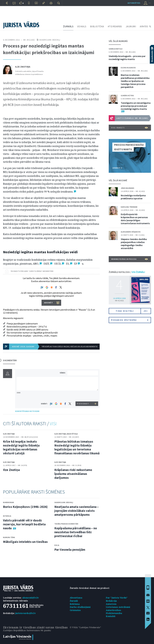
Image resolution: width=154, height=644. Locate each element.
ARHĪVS (144, 26)
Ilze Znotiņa (23, 67)
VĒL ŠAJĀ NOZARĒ (118, 180)
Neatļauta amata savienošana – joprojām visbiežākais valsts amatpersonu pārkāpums (76, 511)
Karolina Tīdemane (129, 207)
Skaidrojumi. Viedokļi (50, 40)
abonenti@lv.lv (31, 598)
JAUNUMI (131, 26)
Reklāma (75, 604)
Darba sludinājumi (80, 607)
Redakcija (111, 601)
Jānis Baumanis (128, 188)
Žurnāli (74, 601)
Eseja (57, 545)
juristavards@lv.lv (26, 613)
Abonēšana (76, 598)
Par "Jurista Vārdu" (117, 598)
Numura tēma (9, 537)
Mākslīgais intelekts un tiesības (25, 542)
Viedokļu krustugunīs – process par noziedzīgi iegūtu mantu (127, 58)
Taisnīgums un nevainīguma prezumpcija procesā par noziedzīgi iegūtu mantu (136, 106)
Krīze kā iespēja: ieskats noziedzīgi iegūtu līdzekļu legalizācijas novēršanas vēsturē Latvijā (21, 447)
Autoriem (111, 604)
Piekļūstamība (114, 613)
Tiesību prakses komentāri (66, 524)
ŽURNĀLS (68, 26)
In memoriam (8, 502)
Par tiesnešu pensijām (70, 550)
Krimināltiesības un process (130, 259)
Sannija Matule (116, 49)
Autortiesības (114, 610)
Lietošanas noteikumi (118, 607)
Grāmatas (75, 610)
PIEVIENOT (83, 404)
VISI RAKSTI (130, 128)
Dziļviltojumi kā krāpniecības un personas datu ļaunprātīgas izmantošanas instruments (135, 219)
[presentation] (83, 396)
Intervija (7, 516)
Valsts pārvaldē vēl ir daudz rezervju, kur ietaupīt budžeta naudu (24, 524)
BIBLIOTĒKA (97, 26)
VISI (53, 424)
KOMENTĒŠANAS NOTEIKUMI (27, 411)
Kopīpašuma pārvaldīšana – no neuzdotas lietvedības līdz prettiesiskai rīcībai (76, 532)
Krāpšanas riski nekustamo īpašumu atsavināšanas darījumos (73, 474)
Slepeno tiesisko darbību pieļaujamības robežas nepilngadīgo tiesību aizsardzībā (134, 244)
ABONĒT (49, 303)
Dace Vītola (72, 434)
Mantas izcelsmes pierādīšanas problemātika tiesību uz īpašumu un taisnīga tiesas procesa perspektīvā (135, 81)
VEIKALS (82, 26)
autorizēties (134, 3)
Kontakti (111, 616)
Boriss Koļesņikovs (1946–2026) (25, 507)
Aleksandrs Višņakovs (131, 232)
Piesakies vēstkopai (130, 320)
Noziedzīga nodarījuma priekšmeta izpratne (133, 197)
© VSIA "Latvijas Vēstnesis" (85, 627)
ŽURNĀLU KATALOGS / (127, 272)
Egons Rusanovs (128, 68)
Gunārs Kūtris (127, 95)
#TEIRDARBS (115, 26)
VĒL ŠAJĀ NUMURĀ (118, 41)
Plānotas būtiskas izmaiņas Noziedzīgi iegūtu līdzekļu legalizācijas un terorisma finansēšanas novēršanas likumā (77, 447)
